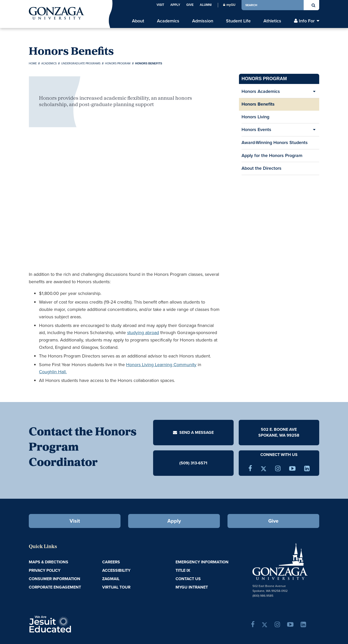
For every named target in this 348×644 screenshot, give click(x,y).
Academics (49, 63)
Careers (111, 562)
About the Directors (262, 168)
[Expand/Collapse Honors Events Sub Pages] (314, 130)
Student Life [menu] (238, 21)
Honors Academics (261, 91)
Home (33, 63)
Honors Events (256, 130)
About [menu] (138, 21)
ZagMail (111, 579)
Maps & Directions (49, 562)
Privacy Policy (45, 570)
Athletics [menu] (272, 21)
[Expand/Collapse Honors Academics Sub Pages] (314, 92)
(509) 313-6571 (193, 463)
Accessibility (116, 570)
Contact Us (188, 579)
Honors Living (255, 117)
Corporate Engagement (55, 587)
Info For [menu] (307, 21)
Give (190, 5)
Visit (160, 5)
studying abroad (143, 333)
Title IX (183, 570)
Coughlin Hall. (53, 372)
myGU (229, 5)
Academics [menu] (168, 21)
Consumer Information (55, 579)
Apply (175, 5)
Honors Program (118, 63)
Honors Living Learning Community (161, 365)
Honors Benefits (258, 104)
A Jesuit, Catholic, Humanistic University (72, 624)
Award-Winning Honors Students (275, 144)
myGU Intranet (192, 587)
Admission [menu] (203, 21)
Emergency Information (202, 562)
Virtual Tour (116, 587)
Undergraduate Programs (81, 63)
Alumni (206, 5)
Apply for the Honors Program (272, 155)
